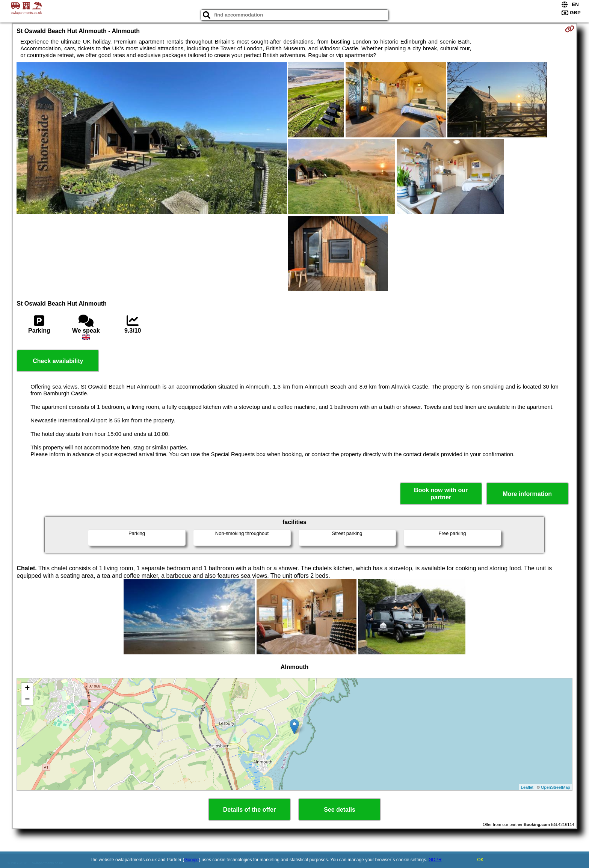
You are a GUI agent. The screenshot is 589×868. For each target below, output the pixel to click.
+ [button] (27, 689)
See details (340, 810)
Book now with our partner (441, 494)
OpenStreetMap (556, 787)
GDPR (435, 860)
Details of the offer (249, 810)
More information (527, 494)
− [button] (27, 700)
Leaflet (527, 787)
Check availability (58, 361)
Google (192, 860)
